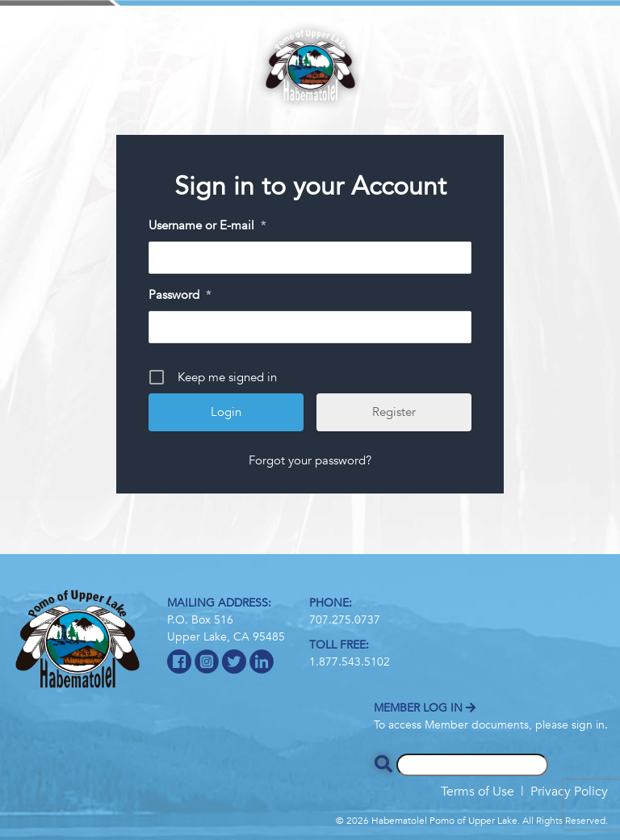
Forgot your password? (310, 460)
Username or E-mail (207, 226)
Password (180, 296)
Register (394, 412)
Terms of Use (478, 792)
